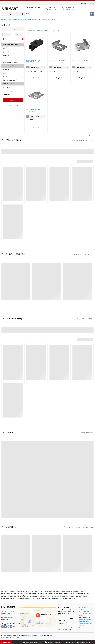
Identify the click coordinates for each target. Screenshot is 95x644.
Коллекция (13, 55)
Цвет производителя (13, 80)
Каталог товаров (13, 14)
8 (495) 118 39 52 (34, 8)
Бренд (13, 52)
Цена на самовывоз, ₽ (13, 29)
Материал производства (13, 62)
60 (62, 31)
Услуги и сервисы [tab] (15, 254)
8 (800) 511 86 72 (6, 619)
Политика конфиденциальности (11, 637)
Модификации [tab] (14, 140)
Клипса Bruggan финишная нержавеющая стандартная (57, 61)
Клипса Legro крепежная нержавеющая (33, 110)
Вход (84, 3)
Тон (13, 73)
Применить (13, 100)
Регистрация (90, 3)
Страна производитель (13, 59)
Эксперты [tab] (11, 527)
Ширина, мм (13, 91)
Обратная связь (7, 617)
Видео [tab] (9, 432)
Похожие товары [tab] (15, 318)
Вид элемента (13, 70)
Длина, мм (13, 87)
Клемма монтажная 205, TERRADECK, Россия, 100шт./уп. (35, 61)
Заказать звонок (8, 611)
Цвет (13, 77)
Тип (13, 48)
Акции (6, 642)
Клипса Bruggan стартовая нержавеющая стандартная (80, 61)
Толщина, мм (13, 94)
